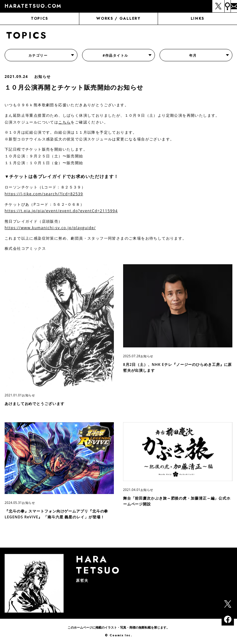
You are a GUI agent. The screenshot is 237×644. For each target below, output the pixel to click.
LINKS (197, 18)
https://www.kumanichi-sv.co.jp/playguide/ (50, 228)
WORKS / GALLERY (118, 18)
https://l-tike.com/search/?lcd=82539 (44, 194)
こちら (64, 122)
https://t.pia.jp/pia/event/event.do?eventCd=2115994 (61, 211)
